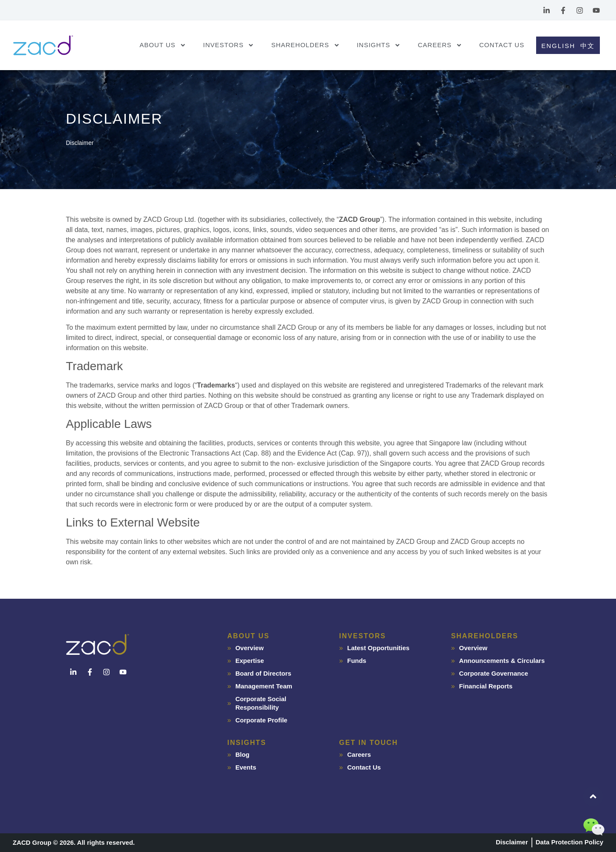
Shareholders (305, 45)
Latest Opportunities (378, 648)
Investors (229, 45)
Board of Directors (263, 673)
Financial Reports (486, 686)
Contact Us (502, 45)
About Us (163, 45)
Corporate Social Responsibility (261, 703)
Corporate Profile (261, 720)
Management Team (264, 686)
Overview (250, 648)
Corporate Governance (494, 673)
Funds (357, 661)
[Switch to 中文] (589, 45)
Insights (379, 45)
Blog (242, 754)
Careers (440, 45)
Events (246, 767)
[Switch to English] (557, 45)
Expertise (250, 661)
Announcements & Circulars (502, 661)
